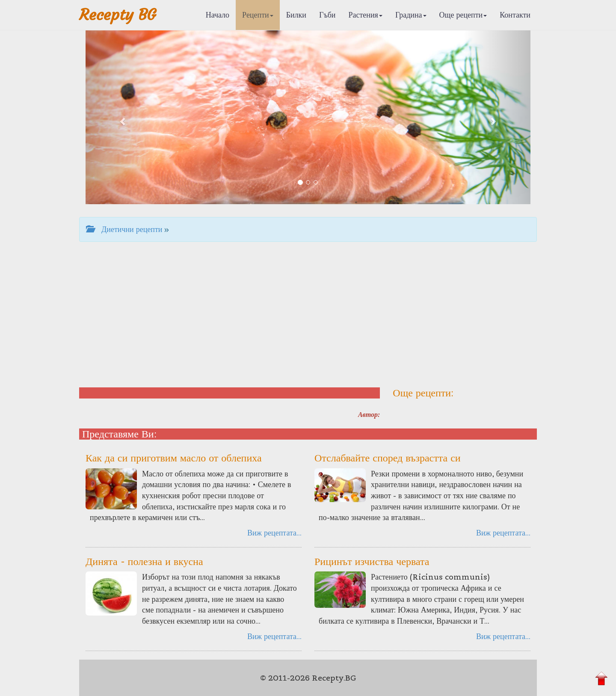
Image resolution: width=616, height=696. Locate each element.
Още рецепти (463, 15)
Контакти (515, 15)
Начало (218, 15)
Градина (411, 15)
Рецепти (258, 15)
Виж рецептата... (274, 533)
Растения (366, 15)
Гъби (327, 15)
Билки (296, 15)
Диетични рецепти (124, 229)
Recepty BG (118, 15)
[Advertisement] (308, 315)
